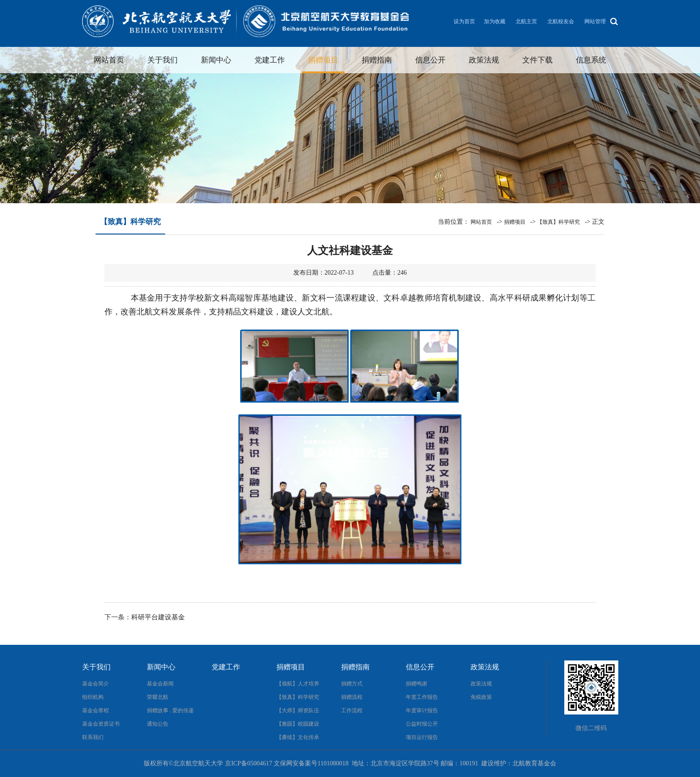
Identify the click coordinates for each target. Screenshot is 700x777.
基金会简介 (96, 684)
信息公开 (430, 60)
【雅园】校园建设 (298, 724)
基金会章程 (96, 710)
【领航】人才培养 (298, 684)
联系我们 (93, 737)
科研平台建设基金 (158, 617)
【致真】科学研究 (558, 222)
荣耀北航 (158, 697)
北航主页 (526, 21)
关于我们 (162, 60)
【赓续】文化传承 (298, 737)
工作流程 (352, 710)
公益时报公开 (422, 724)
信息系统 (591, 60)
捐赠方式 (352, 684)
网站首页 (109, 60)
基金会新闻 (160, 684)
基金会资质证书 (101, 724)
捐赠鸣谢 (417, 684)
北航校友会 (561, 21)
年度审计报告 (422, 710)
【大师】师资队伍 (298, 710)
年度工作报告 (422, 697)
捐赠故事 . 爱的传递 (170, 710)
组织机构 (93, 697)
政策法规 (484, 60)
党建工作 (270, 60)
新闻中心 (216, 60)
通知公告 (158, 724)
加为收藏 (495, 21)
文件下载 (537, 60)
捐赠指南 (377, 60)
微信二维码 (591, 728)
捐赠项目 (323, 60)
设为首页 (464, 21)
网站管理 (595, 21)
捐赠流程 (352, 697)
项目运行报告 (422, 737)
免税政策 (481, 697)
